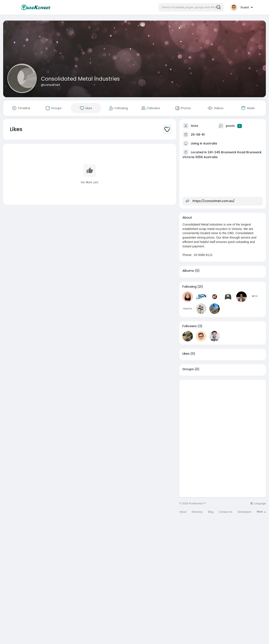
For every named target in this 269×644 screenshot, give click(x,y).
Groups (188, 369)
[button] (191, 7)
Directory (197, 512)
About (183, 512)
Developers (245, 512)
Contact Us (225, 512)
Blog (211, 512)
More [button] (261, 512)
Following (189, 287)
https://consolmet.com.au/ (214, 201)
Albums (188, 271)
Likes (186, 354)
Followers (190, 326)
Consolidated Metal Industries (80, 79)
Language (258, 503)
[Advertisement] (223, 409)
